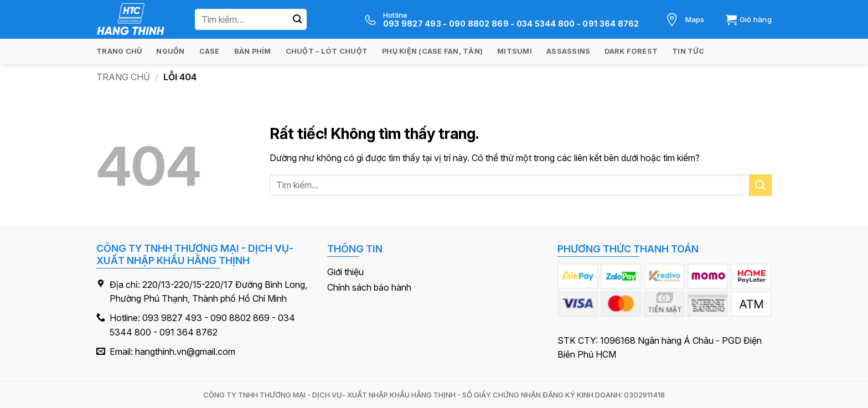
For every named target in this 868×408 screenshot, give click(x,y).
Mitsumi (515, 51)
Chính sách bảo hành (369, 287)
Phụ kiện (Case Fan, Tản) (432, 51)
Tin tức (688, 51)
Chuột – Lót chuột (327, 51)
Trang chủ (119, 51)
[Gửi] (297, 19)
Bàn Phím (253, 51)
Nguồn (170, 51)
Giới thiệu (345, 272)
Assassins (568, 51)
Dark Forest (631, 51)
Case (210, 51)
